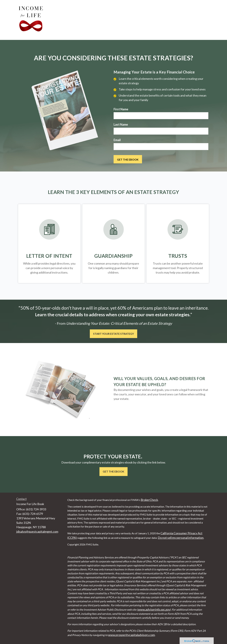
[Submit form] (128, 159)
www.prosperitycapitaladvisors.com (131, 635)
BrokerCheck (149, 500)
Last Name (121, 124)
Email (117, 140)
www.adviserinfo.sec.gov (154, 609)
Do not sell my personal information (181, 538)
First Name (121, 109)
